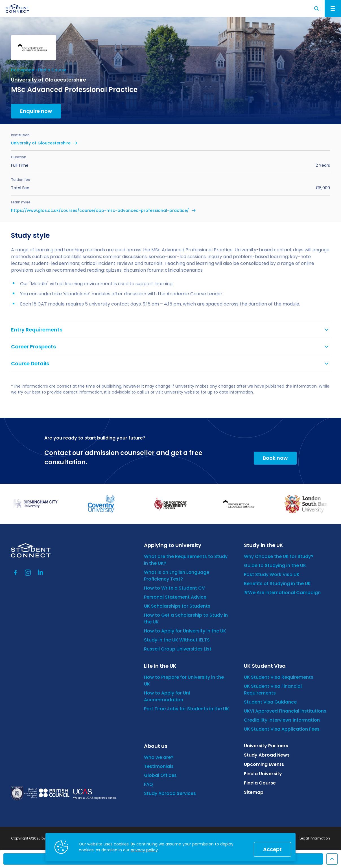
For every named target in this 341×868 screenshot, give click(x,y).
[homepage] (18, 8)
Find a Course (52, 70)
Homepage (23, 70)
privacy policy (144, 850)
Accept (272, 849)
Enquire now (36, 111)
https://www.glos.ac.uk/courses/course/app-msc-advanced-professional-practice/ (100, 210)
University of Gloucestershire (41, 143)
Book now (275, 458)
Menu (333, 8)
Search (317, 8)
